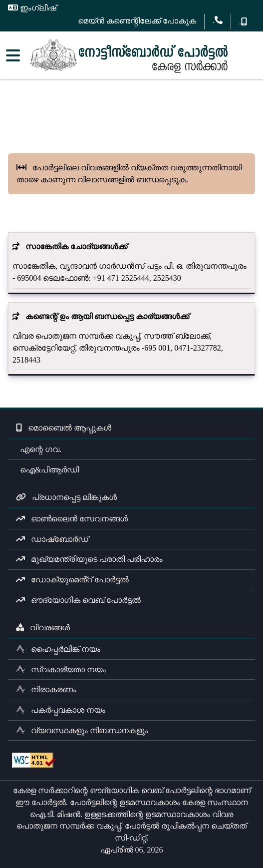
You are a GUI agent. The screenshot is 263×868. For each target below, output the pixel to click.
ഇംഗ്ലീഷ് (32, 8)
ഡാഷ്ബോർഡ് (52, 539)
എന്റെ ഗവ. (39, 449)
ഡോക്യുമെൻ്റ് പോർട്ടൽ (72, 580)
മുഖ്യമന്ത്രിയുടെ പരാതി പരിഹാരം (89, 559)
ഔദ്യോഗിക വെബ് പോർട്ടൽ (78, 600)
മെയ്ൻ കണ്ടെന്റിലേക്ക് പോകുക (137, 21)
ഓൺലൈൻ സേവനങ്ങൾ (72, 519)
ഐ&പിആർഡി (47, 470)
